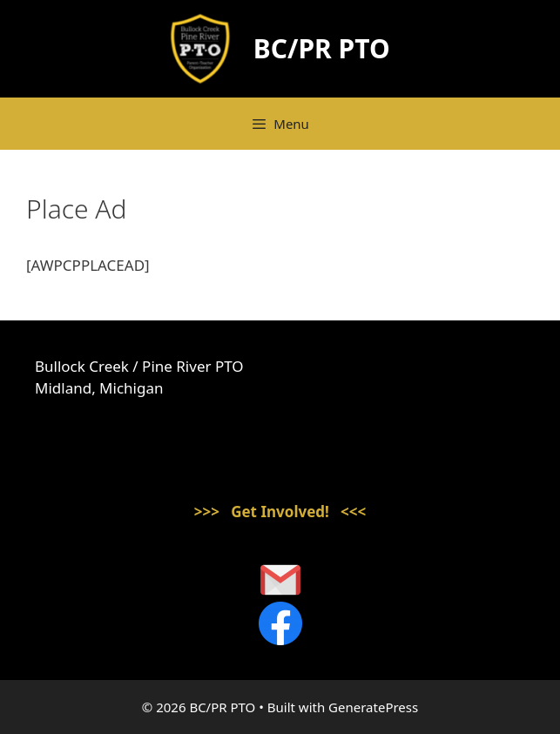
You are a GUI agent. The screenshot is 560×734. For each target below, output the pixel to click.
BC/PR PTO (322, 48)
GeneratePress (373, 707)
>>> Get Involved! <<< (280, 512)
